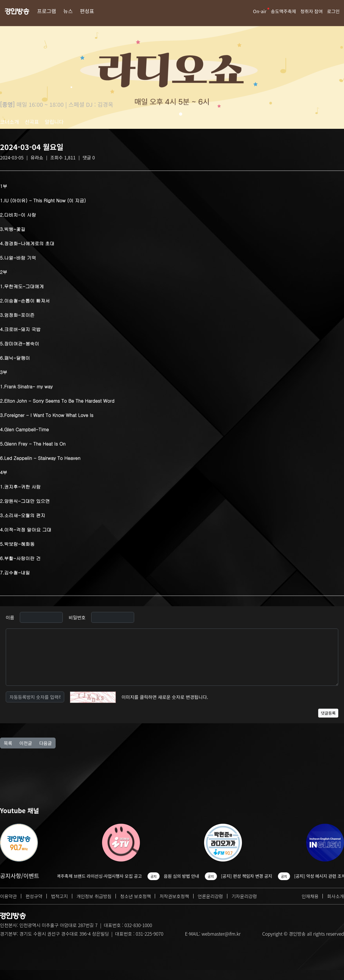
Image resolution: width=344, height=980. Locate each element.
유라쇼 (37, 157)
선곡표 (32, 122)
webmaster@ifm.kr (221, 934)
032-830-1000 (138, 925)
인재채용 (310, 896)
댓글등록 (328, 713)
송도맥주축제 (283, 11)
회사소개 (336, 896)
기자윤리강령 (244, 896)
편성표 (87, 11)
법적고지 (59, 896)
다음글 (46, 743)
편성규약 (34, 896)
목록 (8, 743)
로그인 (333, 11)
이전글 (26, 743)
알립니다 (54, 122)
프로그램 (46, 11)
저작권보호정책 (174, 896)
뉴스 (68, 11)
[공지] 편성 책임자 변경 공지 (262, 876)
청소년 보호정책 (136, 896)
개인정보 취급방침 (94, 896)
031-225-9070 (149, 934)
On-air (260, 11)
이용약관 (8, 896)
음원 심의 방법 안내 (197, 876)
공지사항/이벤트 (20, 876)
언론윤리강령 (210, 896)
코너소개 (9, 122)
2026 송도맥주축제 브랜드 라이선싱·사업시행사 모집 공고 (105, 876)
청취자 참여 (312, 11)
